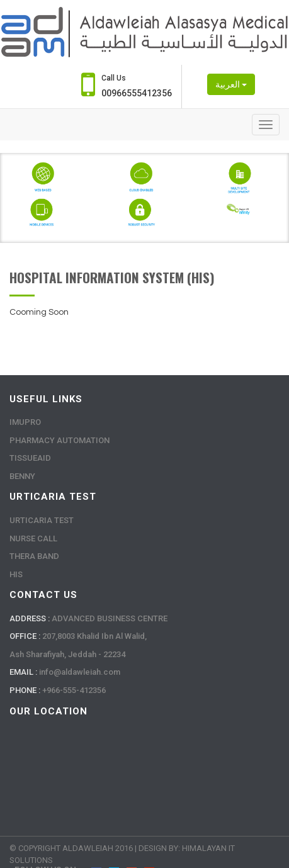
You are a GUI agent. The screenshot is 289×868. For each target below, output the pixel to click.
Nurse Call (33, 538)
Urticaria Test (42, 520)
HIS (16, 574)
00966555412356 (137, 93)
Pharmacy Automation (59, 440)
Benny (22, 476)
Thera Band (34, 556)
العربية (231, 84)
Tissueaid (30, 458)
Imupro (25, 422)
